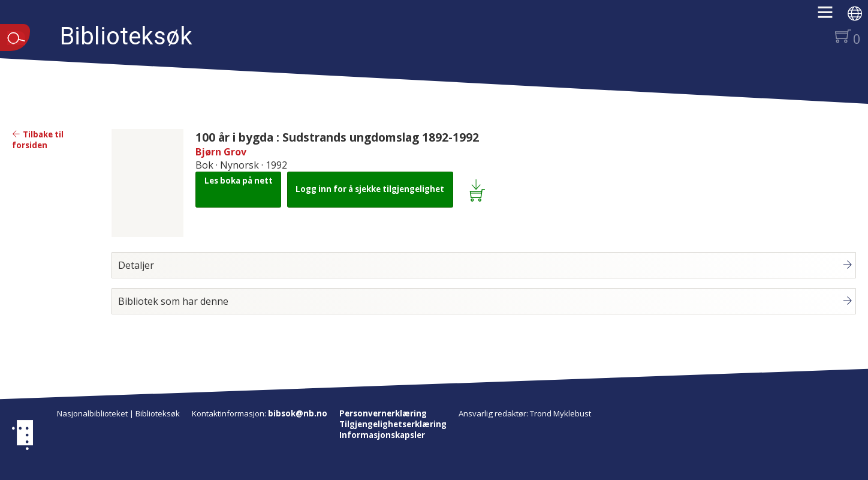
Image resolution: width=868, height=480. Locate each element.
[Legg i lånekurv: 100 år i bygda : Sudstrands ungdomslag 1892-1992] (479, 190)
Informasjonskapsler (382, 435)
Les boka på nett (239, 181)
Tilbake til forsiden (38, 140)
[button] (831, 16)
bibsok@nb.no (298, 413)
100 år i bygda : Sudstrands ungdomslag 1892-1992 (337, 137)
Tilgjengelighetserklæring (393, 424)
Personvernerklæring (383, 413)
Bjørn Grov (221, 152)
